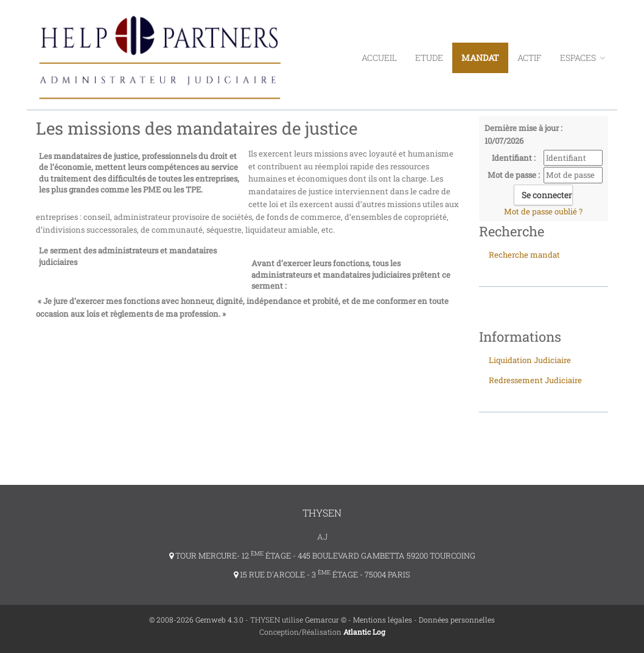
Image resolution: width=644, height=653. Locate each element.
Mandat (480, 58)
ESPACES (583, 58)
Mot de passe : (514, 175)
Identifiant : (514, 158)
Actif (530, 58)
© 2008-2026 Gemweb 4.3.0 (196, 619)
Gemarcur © (326, 619)
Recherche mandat (524, 255)
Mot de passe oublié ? (543, 211)
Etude (429, 58)
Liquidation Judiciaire (530, 360)
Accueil (379, 58)
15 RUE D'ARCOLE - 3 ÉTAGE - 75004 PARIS (322, 574)
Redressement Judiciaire (535, 380)
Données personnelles (457, 619)
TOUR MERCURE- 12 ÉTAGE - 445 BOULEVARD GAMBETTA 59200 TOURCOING (322, 556)
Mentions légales (383, 619)
